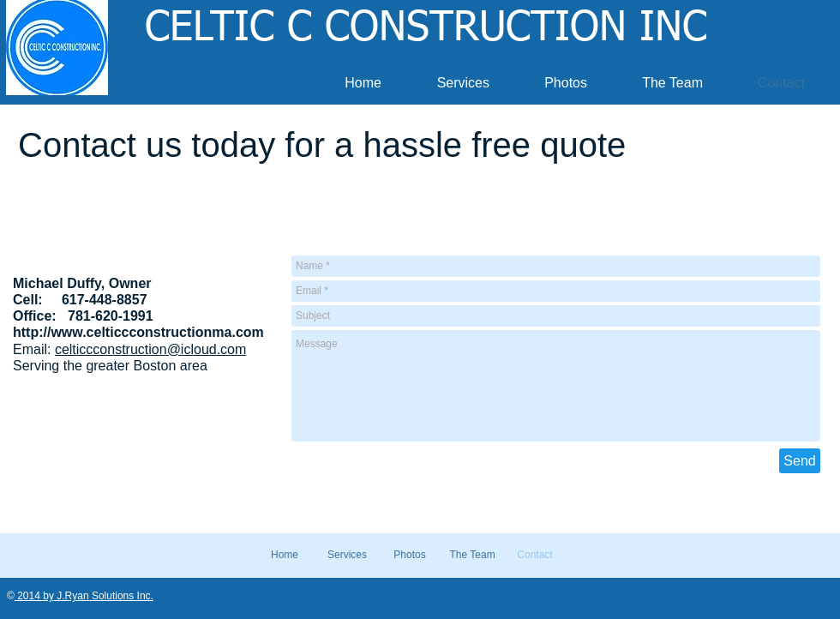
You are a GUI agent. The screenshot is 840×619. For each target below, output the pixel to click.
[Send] (800, 461)
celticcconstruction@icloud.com (150, 349)
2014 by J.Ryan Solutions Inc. (84, 596)
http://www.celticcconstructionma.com (138, 332)
